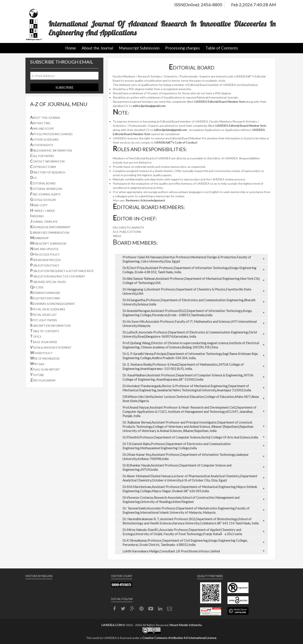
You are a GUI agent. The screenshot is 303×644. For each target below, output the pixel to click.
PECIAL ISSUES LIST (43, 314)
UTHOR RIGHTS (42, 145)
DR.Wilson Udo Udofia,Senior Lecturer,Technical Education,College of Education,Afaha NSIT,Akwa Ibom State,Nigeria (195, 399)
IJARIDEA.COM (112, 625)
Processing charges (183, 48)
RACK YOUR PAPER (44, 342)
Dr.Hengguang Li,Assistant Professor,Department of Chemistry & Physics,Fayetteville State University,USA (195, 291)
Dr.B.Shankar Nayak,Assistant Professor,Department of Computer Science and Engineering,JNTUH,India (195, 467)
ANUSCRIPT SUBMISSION (48, 243)
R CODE (37, 287)
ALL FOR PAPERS (42, 156)
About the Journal (97, 48)
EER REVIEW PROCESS (45, 260)
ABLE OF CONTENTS (45, 331)
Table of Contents (222, 48)
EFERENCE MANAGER (45, 292)
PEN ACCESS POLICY (45, 254)
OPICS (36, 336)
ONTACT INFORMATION (47, 161)
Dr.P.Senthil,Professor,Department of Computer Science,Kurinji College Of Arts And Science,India (195, 437)
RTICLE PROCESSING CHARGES (51, 134)
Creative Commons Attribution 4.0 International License (179, 638)
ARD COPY (39, 205)
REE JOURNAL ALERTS (45, 194)
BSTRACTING (40, 123)
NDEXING (37, 216)
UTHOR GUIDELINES (44, 139)
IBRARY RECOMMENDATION (50, 232)
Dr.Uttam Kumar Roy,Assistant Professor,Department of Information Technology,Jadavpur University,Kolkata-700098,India (195, 457)
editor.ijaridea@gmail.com (149, 106)
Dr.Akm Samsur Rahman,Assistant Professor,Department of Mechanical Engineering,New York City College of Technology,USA (195, 281)
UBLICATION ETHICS (45, 265)
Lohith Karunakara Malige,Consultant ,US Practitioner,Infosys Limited (195, 551)
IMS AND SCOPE (42, 128)
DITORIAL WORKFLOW (46, 188)
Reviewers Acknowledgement (145, 200)
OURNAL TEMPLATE (44, 221)
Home (71, 48)
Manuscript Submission (139, 48)
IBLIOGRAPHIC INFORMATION (51, 150)
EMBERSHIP (39, 238)
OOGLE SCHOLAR (43, 199)
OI (33, 177)
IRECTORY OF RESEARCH (48, 172)
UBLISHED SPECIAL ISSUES (48, 281)
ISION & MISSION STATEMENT (51, 347)
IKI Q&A (37, 364)
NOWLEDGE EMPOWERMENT (50, 227)
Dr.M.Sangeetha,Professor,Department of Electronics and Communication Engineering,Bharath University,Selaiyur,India (195, 302)
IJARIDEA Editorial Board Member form (219, 102)
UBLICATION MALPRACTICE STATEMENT (58, 276)
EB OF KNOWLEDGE (45, 358)
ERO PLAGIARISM (43, 380)
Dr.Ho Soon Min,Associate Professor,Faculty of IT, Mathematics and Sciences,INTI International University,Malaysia (195, 324)
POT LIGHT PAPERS (44, 320)
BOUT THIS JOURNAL (45, 117)
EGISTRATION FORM (45, 298)
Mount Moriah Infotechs (186, 625)
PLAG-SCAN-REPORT (45, 369)
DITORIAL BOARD (43, 183)
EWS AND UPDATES (44, 249)
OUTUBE (37, 375)
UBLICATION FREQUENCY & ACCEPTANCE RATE (62, 271)
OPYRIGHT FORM (43, 167)
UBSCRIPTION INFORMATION (50, 325)
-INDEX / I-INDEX (42, 210)
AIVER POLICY (41, 353)
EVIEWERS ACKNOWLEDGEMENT (53, 303)
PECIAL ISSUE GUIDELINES (48, 309)
